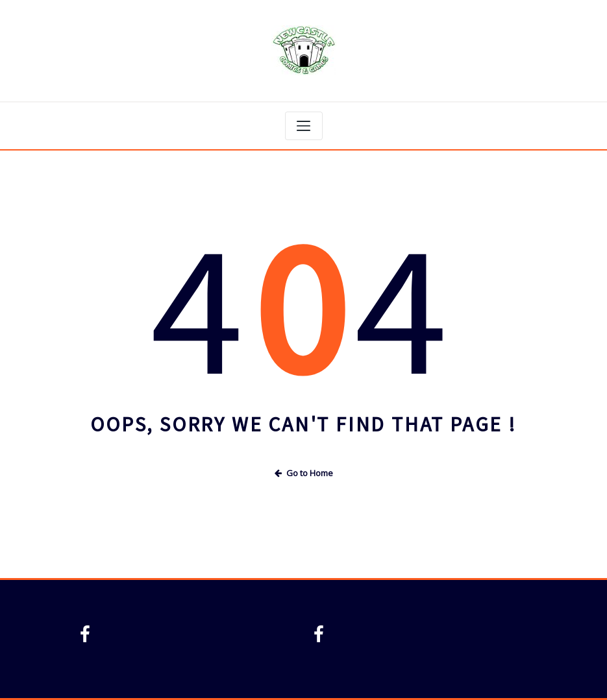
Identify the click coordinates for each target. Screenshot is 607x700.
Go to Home (304, 473)
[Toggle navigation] (304, 126)
